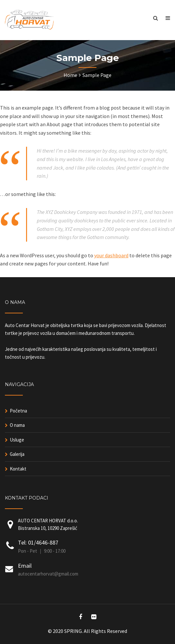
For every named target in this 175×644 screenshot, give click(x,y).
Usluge (17, 440)
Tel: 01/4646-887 (38, 542)
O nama (17, 425)
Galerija (17, 454)
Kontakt (18, 469)
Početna (18, 411)
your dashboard (111, 255)
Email (25, 566)
